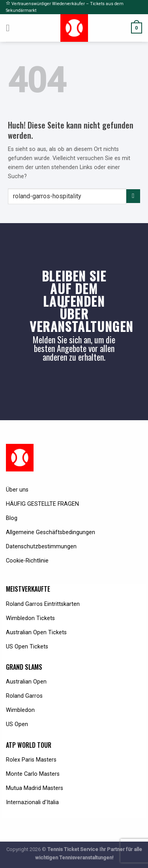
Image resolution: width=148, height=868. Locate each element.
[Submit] (133, 196)
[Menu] (11, 28)
